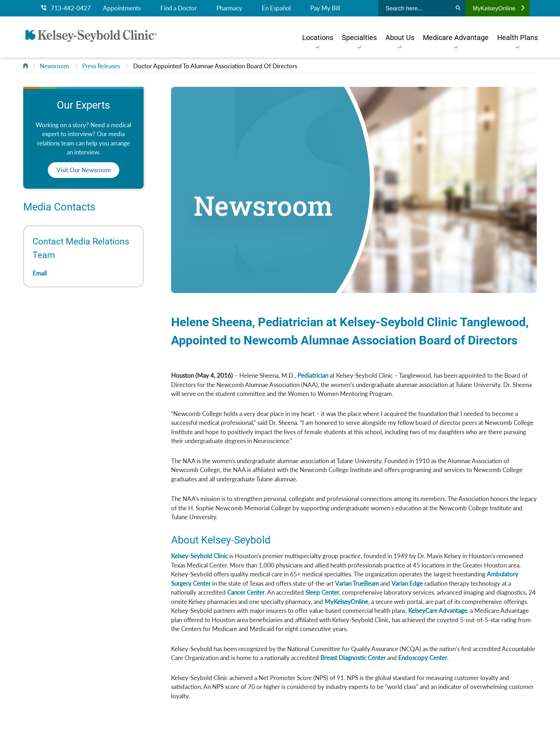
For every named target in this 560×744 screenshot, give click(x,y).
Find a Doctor (179, 8)
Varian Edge (407, 583)
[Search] (458, 8)
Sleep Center (322, 592)
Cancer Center (246, 592)
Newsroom (54, 66)
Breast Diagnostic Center (353, 658)
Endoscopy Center (423, 658)
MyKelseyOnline (499, 8)
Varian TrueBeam (357, 583)
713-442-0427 (66, 8)
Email (40, 273)
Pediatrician (313, 375)
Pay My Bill (325, 8)
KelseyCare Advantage (438, 611)
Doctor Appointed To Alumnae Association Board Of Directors (215, 66)
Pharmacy (229, 8)
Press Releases (101, 66)
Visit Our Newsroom (84, 170)
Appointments (122, 8)
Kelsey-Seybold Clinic (199, 556)
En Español (276, 8)
